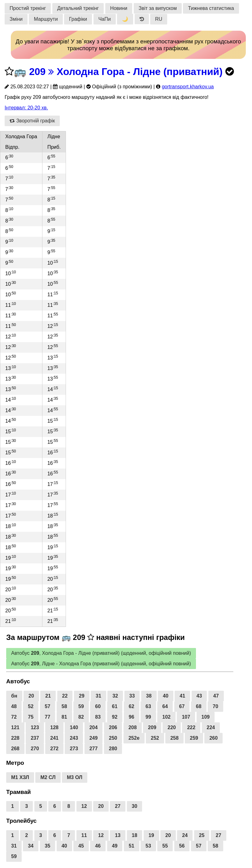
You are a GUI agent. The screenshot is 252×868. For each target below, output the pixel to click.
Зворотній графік (32, 121)
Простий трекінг (28, 8)
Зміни (16, 19)
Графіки (78, 19)
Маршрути (46, 19)
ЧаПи (105, 19)
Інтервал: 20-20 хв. (26, 108)
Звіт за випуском (158, 8)
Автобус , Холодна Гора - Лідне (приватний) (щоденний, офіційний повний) (101, 653)
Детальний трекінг (78, 8)
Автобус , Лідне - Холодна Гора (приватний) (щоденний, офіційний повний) (101, 664)
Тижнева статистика (211, 8)
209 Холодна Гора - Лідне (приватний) (126, 72)
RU (159, 19)
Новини (119, 8)
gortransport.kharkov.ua (188, 87)
